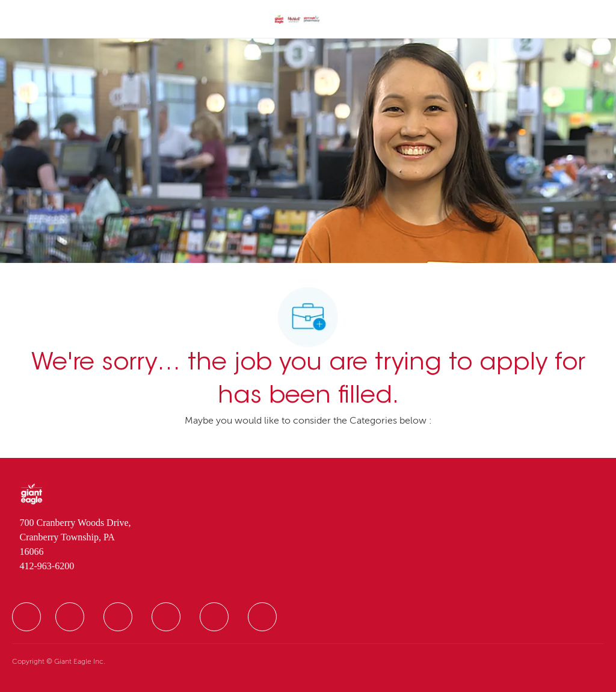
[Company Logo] (297, 20)
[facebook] (26, 617)
